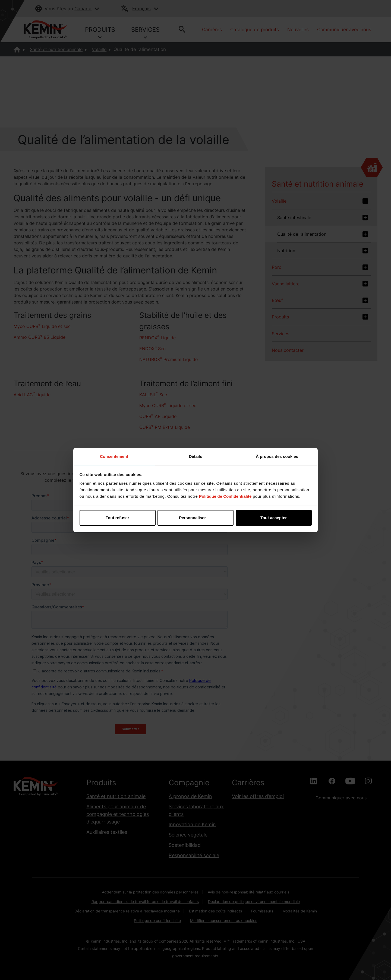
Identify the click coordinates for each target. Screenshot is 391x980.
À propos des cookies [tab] (277, 456)
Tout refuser (117, 518)
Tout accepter (274, 518)
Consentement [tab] (114, 456)
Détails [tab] (195, 456)
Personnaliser (196, 518)
